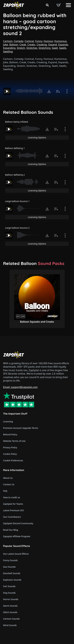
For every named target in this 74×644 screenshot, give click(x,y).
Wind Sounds (10, 625)
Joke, (6, 45)
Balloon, (14, 45)
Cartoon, (8, 41)
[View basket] (59, 5)
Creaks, (32, 45)
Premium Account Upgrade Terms (21, 428)
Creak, (23, 45)
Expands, (64, 45)
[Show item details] (67, 91)
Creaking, (42, 45)
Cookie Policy (10, 454)
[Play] (7, 91)
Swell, (55, 48)
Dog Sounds (9, 593)
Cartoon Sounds (11, 619)
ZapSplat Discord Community (18, 523)
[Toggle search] (47, 5)
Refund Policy (10, 434)
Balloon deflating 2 (15, 175)
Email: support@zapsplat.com (20, 387)
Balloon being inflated (17, 122)
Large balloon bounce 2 (17, 228)
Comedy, (19, 41)
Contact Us (9, 484)
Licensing (8, 421)
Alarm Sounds (10, 606)
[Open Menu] (68, 5)
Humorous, (61, 41)
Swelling (8, 51)
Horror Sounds (11, 599)
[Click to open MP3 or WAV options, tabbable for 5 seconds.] (49, 91)
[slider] (29, 91)
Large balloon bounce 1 (17, 201)
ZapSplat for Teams (13, 504)
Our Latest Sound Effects (16, 554)
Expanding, (10, 48)
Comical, (30, 41)
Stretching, (45, 48)
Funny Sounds (10, 560)
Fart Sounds (9, 586)
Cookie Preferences (13, 460)
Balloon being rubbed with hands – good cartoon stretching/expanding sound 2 (35, 24)
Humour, (49, 41)
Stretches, (32, 48)
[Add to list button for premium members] (58, 91)
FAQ (5, 491)
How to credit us (12, 497)
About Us (8, 478)
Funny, (39, 41)
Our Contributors (12, 517)
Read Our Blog (11, 530)
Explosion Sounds (12, 580)
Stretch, (21, 48)
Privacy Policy (10, 447)
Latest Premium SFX (13, 510)
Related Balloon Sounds (28, 112)
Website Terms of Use (14, 441)
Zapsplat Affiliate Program (17, 536)
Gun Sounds (9, 567)
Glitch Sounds (10, 612)
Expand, (53, 45)
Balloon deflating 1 (15, 148)
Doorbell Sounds (12, 573)
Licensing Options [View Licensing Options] (37, 138)
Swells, (63, 48)
